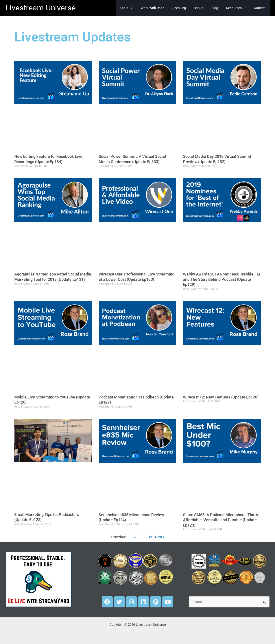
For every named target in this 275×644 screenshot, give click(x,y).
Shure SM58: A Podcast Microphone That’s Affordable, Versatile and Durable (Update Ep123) (221, 520)
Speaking (186, 8)
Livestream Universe (41, 8)
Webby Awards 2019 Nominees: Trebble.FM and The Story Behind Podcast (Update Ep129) (222, 279)
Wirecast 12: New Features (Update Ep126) (221, 397)
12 (150, 537)
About (136, 8)
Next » (160, 537)
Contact (261, 8)
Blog (218, 8)
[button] (140, 8)
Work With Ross (161, 8)
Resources (238, 8)
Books (204, 8)
